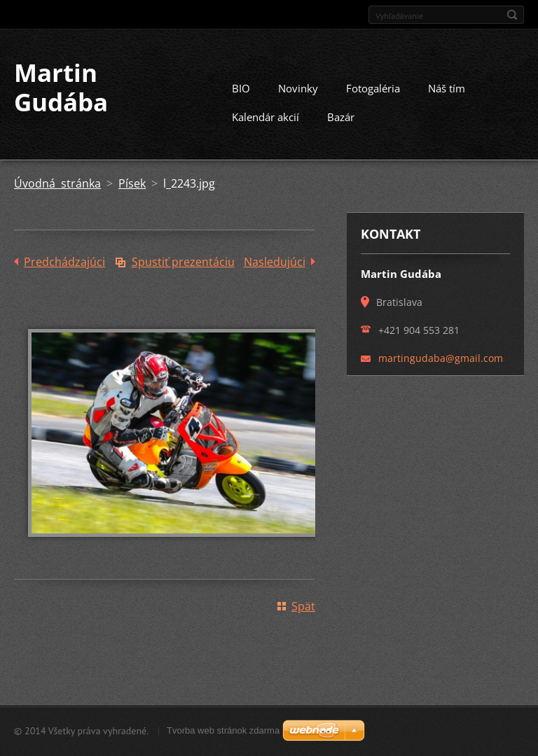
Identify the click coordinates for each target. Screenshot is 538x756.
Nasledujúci (275, 262)
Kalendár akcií (265, 117)
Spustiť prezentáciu (183, 262)
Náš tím (447, 88)
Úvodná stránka (57, 183)
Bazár (341, 117)
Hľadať (512, 15)
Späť (303, 606)
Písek (132, 183)
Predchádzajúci (64, 262)
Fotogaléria (373, 88)
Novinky (298, 88)
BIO (241, 88)
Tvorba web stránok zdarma (223, 730)
